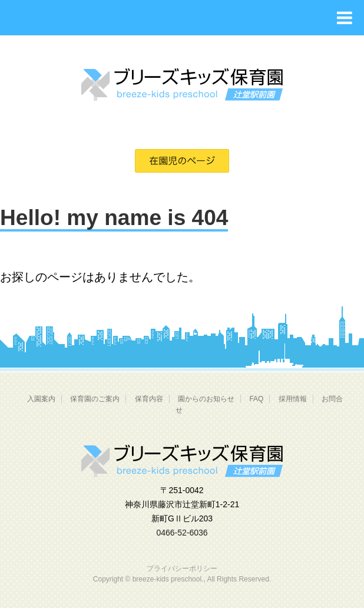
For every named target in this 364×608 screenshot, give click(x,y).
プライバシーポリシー (182, 569)
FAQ (256, 399)
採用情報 (293, 399)
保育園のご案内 (95, 399)
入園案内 (41, 399)
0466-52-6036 (182, 533)
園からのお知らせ (206, 399)
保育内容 (149, 399)
